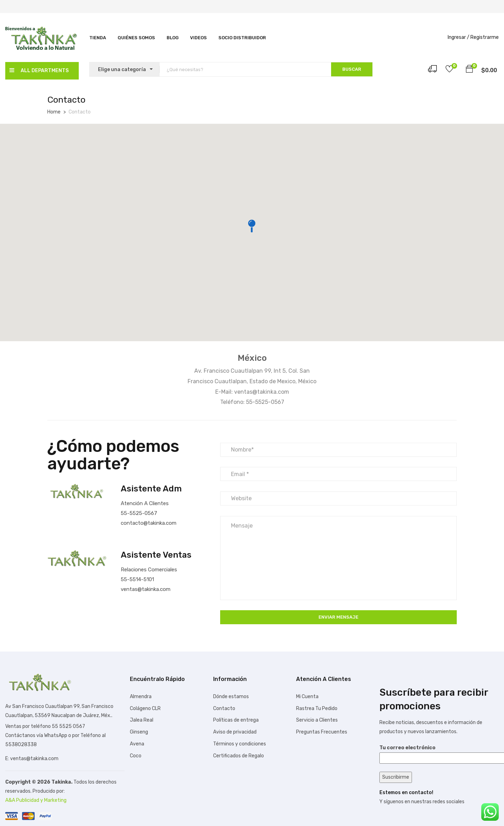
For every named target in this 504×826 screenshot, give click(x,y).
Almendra (141, 697)
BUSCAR (352, 69)
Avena (137, 744)
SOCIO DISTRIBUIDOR (242, 38)
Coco (136, 756)
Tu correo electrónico (439, 753)
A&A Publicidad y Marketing (36, 800)
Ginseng (139, 732)
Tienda (98, 38)
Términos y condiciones (240, 744)
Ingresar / (458, 37)
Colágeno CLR (145, 708)
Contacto (224, 708)
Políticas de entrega (236, 720)
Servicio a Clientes (317, 720)
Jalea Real (142, 720)
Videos (198, 38)
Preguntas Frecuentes (322, 732)
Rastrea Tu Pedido (317, 708)
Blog (173, 38)
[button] (469, 70)
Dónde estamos (231, 697)
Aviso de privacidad (235, 732)
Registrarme (485, 37)
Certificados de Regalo (239, 756)
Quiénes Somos (136, 38)
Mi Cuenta (307, 697)
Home (54, 112)
